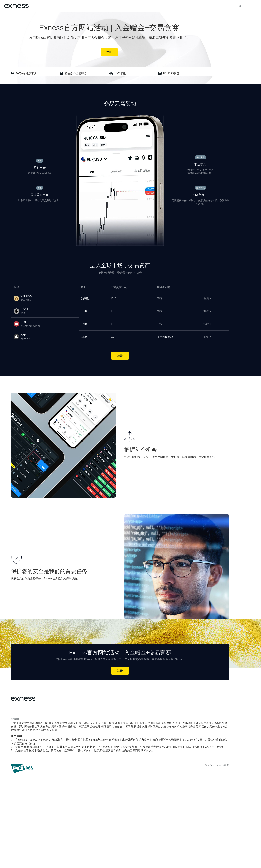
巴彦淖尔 (209, 723)
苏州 (30, 730)
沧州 (76, 723)
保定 (57, 723)
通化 (139, 727)
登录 (239, 6)
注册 (109, 52)
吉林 (122, 727)
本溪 (59, 727)
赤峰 (175, 723)
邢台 (51, 723)
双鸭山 (157, 727)
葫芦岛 (110, 727)
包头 (163, 723)
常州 (24, 730)
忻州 (137, 723)
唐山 (32, 723)
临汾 (142, 723)
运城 (131, 723)
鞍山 (48, 727)
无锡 (13, 730)
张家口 (64, 723)
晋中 (126, 723)
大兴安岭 (212, 727)
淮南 (54, 730)
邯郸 (46, 723)
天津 (19, 723)
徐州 (19, 730)
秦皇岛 (39, 723)
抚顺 (54, 727)
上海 (220, 727)
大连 (43, 727)
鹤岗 (150, 727)
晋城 (115, 723)
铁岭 (98, 727)
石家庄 (26, 723)
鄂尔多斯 (188, 723)
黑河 (198, 727)
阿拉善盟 (29, 727)
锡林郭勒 (19, 727)
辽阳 (87, 727)
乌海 (169, 723)
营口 (76, 727)
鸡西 (145, 727)
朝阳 (103, 727)
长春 (117, 727)
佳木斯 (176, 727)
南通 (35, 730)
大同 (98, 723)
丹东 (65, 727)
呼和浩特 (156, 723)
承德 (70, 723)
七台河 (184, 727)
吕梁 (148, 723)
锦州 (70, 727)
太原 (92, 723)
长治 (109, 723)
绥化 (204, 727)
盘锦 (92, 727)
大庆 (163, 727)
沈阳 (37, 727)
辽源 (133, 727)
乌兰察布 (219, 723)
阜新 (81, 727)
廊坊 (81, 723)
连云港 (42, 730)
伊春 (169, 727)
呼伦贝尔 (198, 723)
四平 (128, 727)
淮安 (49, 730)
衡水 (87, 723)
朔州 (120, 723)
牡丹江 (192, 727)
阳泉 (103, 723)
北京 (13, 723)
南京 (225, 727)
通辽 (180, 723)
